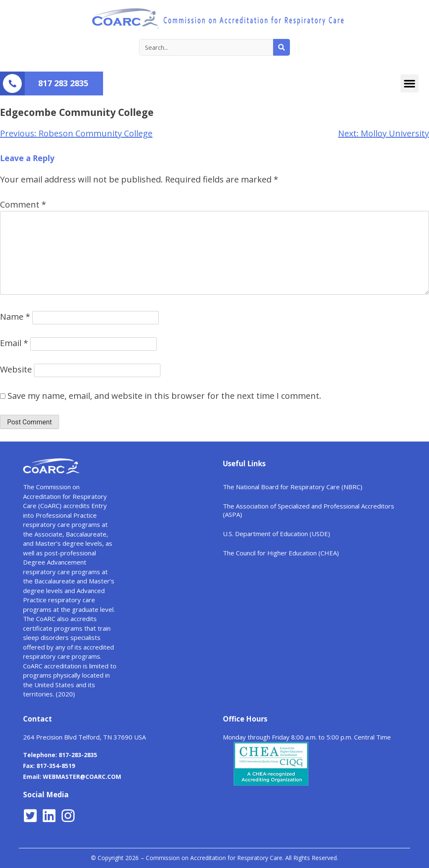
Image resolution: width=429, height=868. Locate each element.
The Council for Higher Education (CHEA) (281, 553)
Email (14, 343)
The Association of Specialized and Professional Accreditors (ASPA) (309, 510)
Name (15, 317)
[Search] (282, 47)
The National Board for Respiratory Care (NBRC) (293, 487)
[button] (410, 84)
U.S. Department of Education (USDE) (277, 534)
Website (16, 369)
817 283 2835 (63, 83)
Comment (23, 204)
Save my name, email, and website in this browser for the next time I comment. (164, 396)
